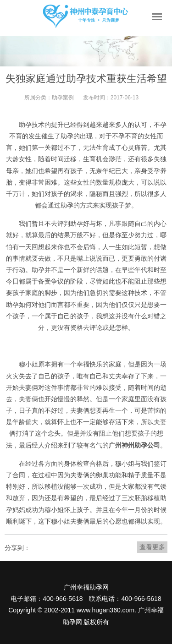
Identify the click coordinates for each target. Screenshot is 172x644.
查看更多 (152, 547)
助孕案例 (63, 98)
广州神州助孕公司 (134, 445)
